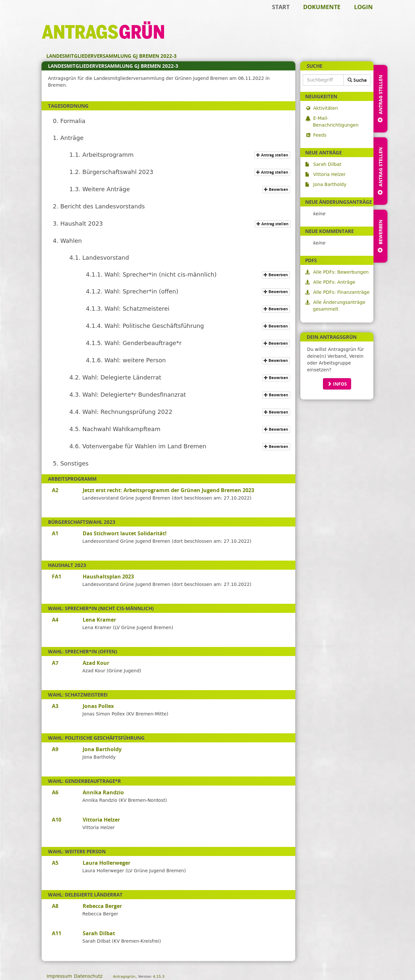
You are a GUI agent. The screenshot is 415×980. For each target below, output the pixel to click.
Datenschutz (88, 976)
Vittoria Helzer (329, 174)
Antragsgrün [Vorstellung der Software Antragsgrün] (124, 977)
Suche (357, 80)
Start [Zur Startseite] (281, 7)
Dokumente (322, 7)
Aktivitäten (325, 108)
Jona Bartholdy (330, 184)
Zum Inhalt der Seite (27, 15)
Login (363, 7)
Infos (337, 384)
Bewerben (277, 189)
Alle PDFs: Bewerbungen (341, 272)
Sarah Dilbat (327, 164)
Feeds (320, 135)
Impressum (59, 976)
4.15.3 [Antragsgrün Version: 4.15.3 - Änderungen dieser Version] (159, 977)
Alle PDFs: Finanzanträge (341, 292)
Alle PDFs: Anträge (334, 282)
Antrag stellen (273, 155)
